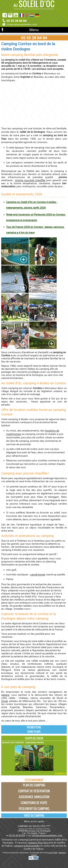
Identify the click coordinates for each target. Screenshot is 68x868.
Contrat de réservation (34, 791)
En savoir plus (61, 773)
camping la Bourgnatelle (27, 846)
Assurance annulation (34, 797)
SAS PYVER (53, 853)
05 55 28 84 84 (34, 38)
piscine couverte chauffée (30, 180)
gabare (5, 695)
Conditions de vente (34, 803)
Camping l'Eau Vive (38, 843)
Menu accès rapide (34, 821)
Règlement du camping (34, 809)
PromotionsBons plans (34, 729)
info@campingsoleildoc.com (22, 24)
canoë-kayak (38, 574)
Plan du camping (34, 785)
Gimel (4, 701)
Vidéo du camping (34, 816)
